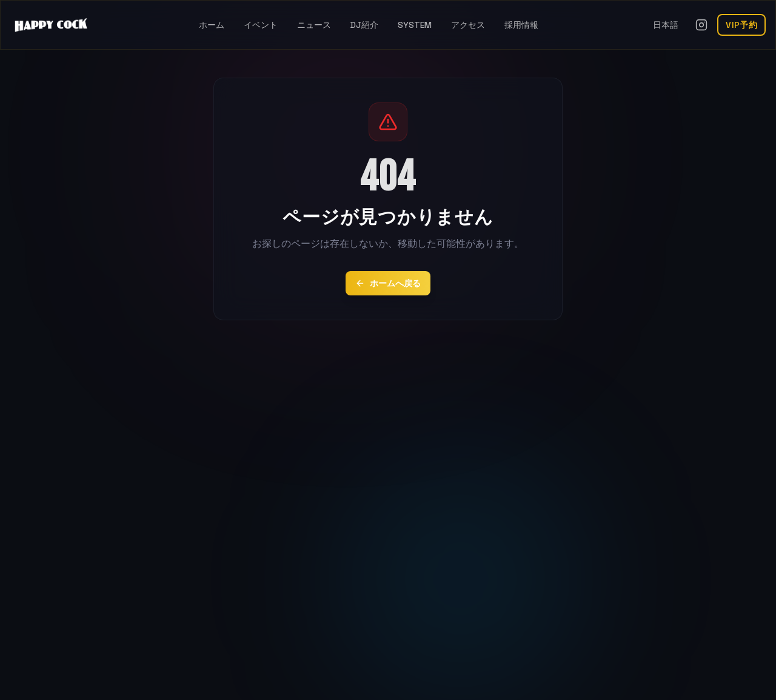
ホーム (212, 25)
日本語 (666, 25)
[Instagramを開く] (701, 25)
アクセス (468, 25)
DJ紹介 (364, 25)
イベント (261, 25)
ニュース (314, 25)
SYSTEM (415, 25)
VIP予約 (741, 25)
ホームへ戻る (388, 283)
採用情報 (521, 25)
